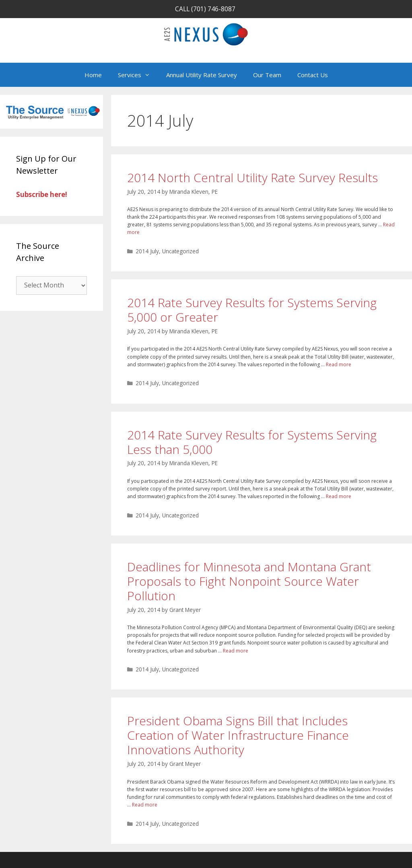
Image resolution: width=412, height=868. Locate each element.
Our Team (267, 75)
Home (93, 75)
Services (138, 75)
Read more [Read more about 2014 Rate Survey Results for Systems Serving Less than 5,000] (339, 496)
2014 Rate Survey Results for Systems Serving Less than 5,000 (252, 442)
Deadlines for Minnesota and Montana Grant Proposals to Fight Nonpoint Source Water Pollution (249, 581)
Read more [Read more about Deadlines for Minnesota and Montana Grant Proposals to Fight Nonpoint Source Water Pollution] (236, 651)
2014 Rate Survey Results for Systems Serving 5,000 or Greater (252, 310)
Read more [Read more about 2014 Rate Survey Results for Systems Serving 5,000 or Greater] (339, 364)
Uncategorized (180, 251)
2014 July (147, 251)
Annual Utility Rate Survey (202, 75)
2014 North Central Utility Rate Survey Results (252, 177)
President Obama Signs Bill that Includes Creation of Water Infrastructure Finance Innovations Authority (238, 735)
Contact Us (313, 75)
